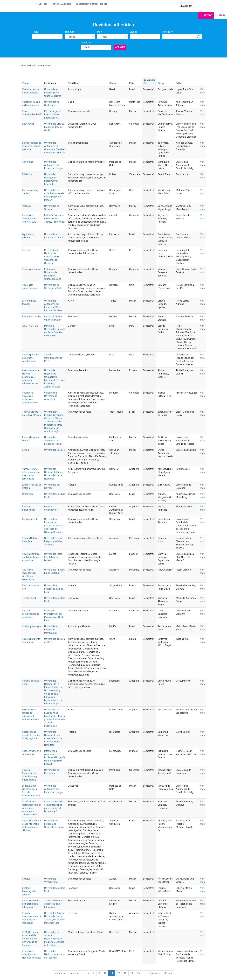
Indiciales (27, 206)
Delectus (27, 250)
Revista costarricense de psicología (31, 614)
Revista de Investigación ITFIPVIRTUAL (29, 219)
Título (35, 32)
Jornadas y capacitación (91, 4)
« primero (60, 973)
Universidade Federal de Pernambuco (51, 630)
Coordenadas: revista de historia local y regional (31, 735)
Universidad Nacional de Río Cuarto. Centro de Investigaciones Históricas (53, 738)
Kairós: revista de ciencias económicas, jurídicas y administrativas (31, 377)
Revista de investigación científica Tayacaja (32, 954)
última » (168, 973)
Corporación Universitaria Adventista (51, 396)
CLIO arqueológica (31, 626)
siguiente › (155, 973)
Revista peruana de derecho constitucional (31, 358)
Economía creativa (32, 317)
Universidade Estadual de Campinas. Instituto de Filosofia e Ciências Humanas (54, 526)
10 (105, 973)
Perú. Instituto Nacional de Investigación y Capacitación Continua (52, 257)
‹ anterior (73, 973)
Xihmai (26, 450)
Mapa (222, 15)
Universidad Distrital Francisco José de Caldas (54, 127)
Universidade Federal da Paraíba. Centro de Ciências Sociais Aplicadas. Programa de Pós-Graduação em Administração (54, 422)
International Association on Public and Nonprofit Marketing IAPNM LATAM (55, 757)
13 (125, 973)
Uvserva (26, 879)
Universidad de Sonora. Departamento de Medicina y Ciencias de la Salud (54, 939)
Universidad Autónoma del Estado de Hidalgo (53, 165)
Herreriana (28, 162)
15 (138, 973)
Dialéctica (27, 174)
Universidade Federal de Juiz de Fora (54, 589)
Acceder (186, 6)
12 (118, 973)
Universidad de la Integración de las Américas (53, 541)
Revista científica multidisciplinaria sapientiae (31, 557)
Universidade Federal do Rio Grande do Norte (53, 93)
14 (132, 973)
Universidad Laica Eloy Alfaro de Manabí (53, 557)
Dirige (161, 83)
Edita (179, 83)
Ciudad (133, 32)
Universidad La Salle (55, 450)
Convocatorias (61, 4)
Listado (208, 15)
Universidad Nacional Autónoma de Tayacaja (54, 954)
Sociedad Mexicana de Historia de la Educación (54, 904)
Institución (168, 32)
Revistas (41, 4)
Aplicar (120, 47)
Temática (70, 32)
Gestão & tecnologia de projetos (29, 891)
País (100, 32)
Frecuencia (87, 42)
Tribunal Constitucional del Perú (53, 358)
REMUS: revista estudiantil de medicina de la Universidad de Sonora (30, 939)
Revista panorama (32, 269)
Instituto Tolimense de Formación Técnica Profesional (54, 219)
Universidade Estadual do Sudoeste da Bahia (54, 824)
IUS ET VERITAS (30, 326)
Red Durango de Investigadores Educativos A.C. (52, 114)
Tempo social (29, 598)
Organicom (28, 494)
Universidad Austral (54, 913)
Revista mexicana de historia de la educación (31, 904)
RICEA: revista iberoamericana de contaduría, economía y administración (32, 808)
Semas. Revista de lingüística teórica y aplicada (32, 146)
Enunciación (28, 124)
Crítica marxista (30, 519)
